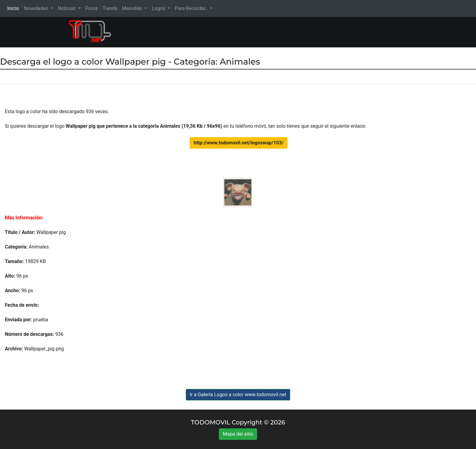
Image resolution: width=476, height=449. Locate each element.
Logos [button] (159, 8)
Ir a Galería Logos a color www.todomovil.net (238, 395)
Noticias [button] (68, 8)
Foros (92, 8)
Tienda (110, 8)
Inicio (14, 8)
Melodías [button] (133, 8)
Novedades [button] (36, 8)
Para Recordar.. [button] (192, 8)
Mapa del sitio (238, 434)
